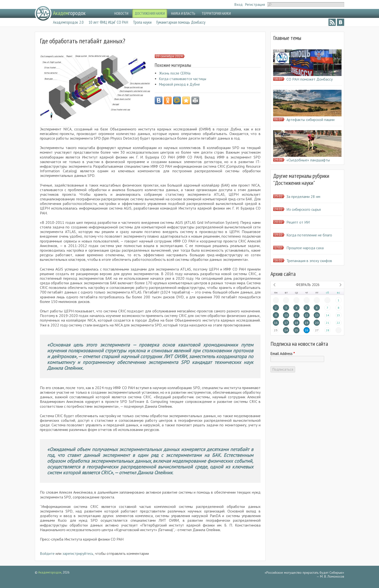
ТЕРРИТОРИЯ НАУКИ (216, 13)
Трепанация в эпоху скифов (309, 261)
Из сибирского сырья (304, 209)
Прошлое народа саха (305, 248)
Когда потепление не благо (309, 235)
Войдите (47, 553)
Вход (239, 4)
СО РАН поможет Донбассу (310, 79)
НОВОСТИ (121, 13)
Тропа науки (142, 22)
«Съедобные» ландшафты (308, 160)
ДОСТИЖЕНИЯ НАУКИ (150, 13)
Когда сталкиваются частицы (183, 79)
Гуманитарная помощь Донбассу (181, 22)
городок (69, 13)
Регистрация (255, 4)
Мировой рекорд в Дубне (179, 84)
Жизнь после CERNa (175, 73)
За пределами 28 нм (303, 196)
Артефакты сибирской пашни (310, 120)
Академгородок (50, 572)
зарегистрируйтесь (78, 553)
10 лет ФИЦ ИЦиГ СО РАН (108, 22)
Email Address (283, 354)
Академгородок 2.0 (68, 22)
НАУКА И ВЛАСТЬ (183, 13)
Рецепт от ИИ (298, 222)
